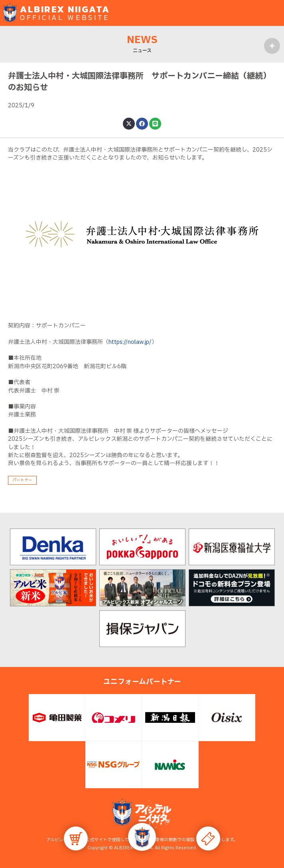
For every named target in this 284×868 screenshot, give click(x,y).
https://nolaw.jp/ (130, 342)
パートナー (22, 480)
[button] (142, 837)
